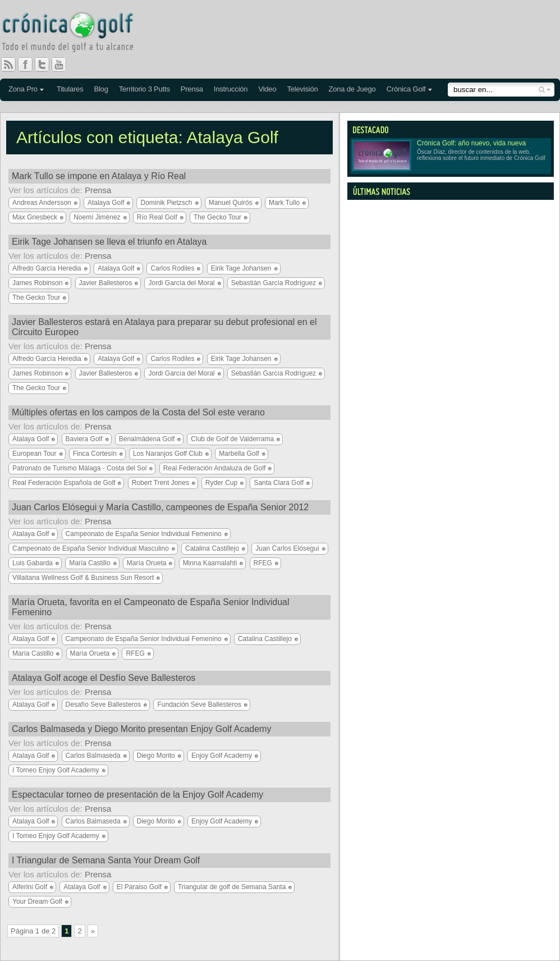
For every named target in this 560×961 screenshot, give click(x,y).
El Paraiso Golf (139, 887)
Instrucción (231, 89)
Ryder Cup (221, 483)
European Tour (35, 454)
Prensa (192, 89)
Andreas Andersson (42, 203)
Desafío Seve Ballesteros (104, 704)
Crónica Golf (406, 89)
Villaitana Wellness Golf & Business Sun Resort (83, 578)
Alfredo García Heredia (47, 268)
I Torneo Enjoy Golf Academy (56, 770)
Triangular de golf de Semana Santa (232, 887)
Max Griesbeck (35, 217)
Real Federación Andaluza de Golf (215, 468)
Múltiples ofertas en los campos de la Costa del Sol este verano (138, 412)
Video (267, 89)
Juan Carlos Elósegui (287, 548)
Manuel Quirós (231, 203)
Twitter (47, 65)
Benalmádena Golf (147, 439)
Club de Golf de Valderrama (232, 439)
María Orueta (147, 563)
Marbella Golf (239, 454)
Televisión (302, 89)
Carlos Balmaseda (93, 756)
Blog (101, 89)
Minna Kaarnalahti (210, 563)
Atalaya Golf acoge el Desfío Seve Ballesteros (104, 678)
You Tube (63, 65)
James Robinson (37, 283)
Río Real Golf (157, 217)
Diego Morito (156, 756)
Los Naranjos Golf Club (168, 454)
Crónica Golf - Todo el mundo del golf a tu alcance (76, 34)
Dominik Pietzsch (166, 203)
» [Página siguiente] (93, 931)
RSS (8, 65)
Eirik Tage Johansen (241, 268)
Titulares (70, 89)
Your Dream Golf (37, 901)
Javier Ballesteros (106, 283)
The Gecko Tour (217, 217)
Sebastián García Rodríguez (274, 283)
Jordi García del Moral (181, 283)
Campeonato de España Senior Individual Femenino (144, 534)
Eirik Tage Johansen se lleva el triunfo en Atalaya (109, 242)
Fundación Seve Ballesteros (199, 704)
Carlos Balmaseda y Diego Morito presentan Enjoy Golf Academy (141, 729)
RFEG (263, 563)
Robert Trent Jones (160, 483)
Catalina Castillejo (212, 548)
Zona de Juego (352, 89)
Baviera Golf (84, 439)
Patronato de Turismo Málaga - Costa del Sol (79, 468)
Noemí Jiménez (97, 217)
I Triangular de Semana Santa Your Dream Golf (106, 860)
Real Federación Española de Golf (64, 483)
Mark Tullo (284, 203)
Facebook (30, 65)
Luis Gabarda (33, 563)
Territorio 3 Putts (144, 89)
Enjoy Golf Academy (222, 756)
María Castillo (89, 563)
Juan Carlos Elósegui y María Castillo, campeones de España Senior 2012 (160, 507)
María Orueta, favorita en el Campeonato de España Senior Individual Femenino (151, 607)
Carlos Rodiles (172, 268)
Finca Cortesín (95, 454)
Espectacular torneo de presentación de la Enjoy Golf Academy (137, 795)
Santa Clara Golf (279, 483)
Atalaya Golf (106, 203)
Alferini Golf (30, 887)
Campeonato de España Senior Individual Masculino (91, 548)
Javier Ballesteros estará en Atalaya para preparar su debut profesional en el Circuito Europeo (164, 327)
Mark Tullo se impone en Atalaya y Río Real (99, 176)
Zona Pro (23, 89)
